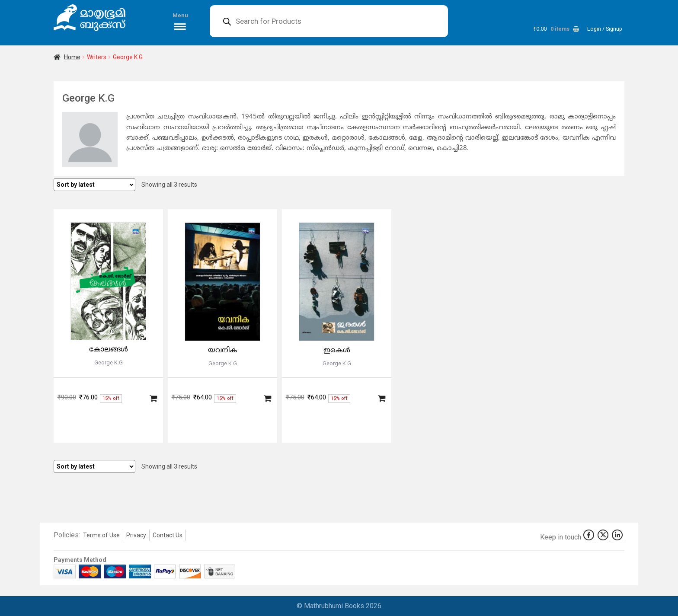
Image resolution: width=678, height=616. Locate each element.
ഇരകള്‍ (337, 351)
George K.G (109, 362)
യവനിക (223, 351)
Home (72, 57)
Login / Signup (605, 29)
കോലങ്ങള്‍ (109, 350)
